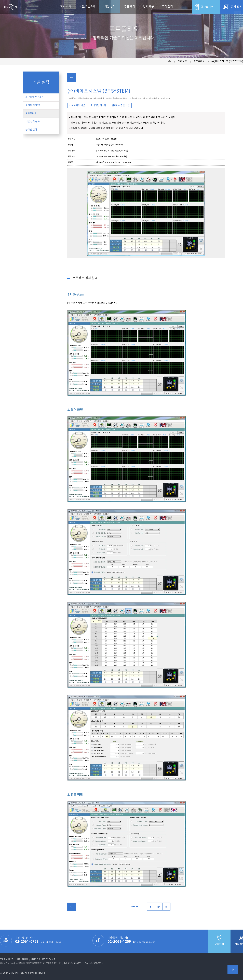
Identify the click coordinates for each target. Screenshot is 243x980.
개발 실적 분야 (33, 122)
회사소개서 (204, 7)
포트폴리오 (199, 61)
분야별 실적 (31, 130)
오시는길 (219, 940)
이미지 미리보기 (33, 105)
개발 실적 (182, 61)
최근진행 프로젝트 (35, 97)
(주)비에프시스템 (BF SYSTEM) (227, 61)
